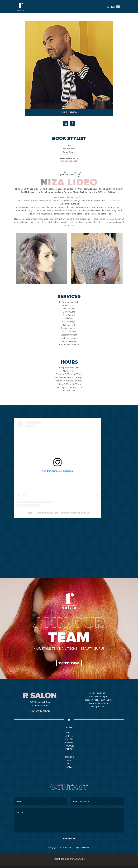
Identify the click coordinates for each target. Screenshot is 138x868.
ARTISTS (69, 736)
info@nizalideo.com (69, 154)
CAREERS (69, 742)
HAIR (69, 760)
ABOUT (69, 733)
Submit (68, 839)
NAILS (69, 767)
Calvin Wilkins (78, 859)
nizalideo (53, 513)
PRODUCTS (69, 746)
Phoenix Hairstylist (35, 513)
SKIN (69, 764)
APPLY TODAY (71, 663)
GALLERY (69, 739)
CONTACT (69, 749)
